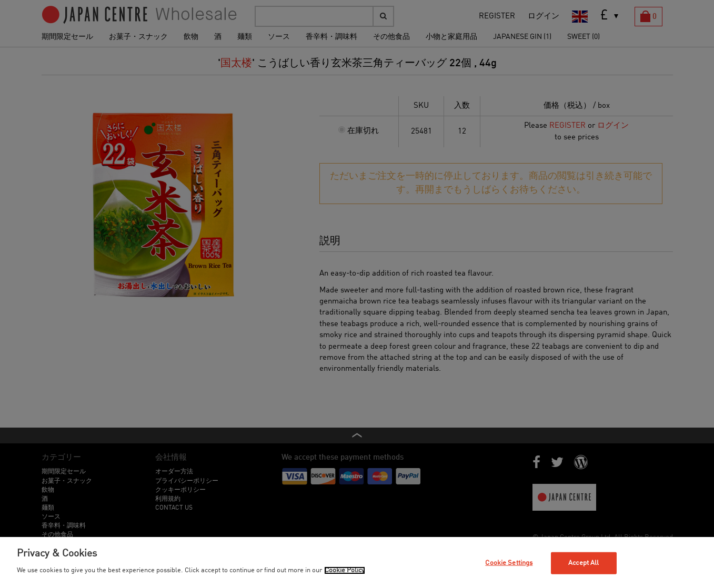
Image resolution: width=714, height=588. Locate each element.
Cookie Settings (509, 563)
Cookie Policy (345, 570)
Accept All (584, 563)
